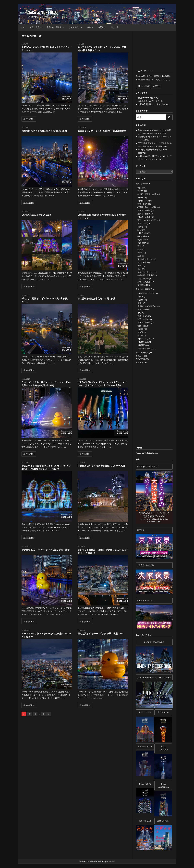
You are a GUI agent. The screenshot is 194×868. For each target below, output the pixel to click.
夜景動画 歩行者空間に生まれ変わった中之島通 (101, 466)
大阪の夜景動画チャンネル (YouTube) (154, 104)
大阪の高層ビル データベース (150, 101)
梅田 (139, 188)
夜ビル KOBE (163, 712)
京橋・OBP (142, 204)
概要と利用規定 (143, 86)
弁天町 (140, 227)
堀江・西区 (142, 326)
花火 (139, 269)
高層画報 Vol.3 (145, 821)
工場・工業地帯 (144, 282)
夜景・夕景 (36, 27)
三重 (139, 256)
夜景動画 (141, 285)
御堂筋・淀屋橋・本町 (147, 194)
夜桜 (139, 266)
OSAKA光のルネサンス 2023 (36, 215)
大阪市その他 (143, 342)
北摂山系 (141, 240)
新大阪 (140, 332)
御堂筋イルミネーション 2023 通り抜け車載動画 (102, 131)
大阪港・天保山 (144, 217)
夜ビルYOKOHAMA (163, 785)
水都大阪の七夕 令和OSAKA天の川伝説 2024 (44, 131)
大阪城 (140, 198)
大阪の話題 (140, 359)
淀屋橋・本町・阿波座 (147, 306)
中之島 (140, 191)
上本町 (140, 329)
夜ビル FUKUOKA (163, 748)
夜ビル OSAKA (145, 712)
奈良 (139, 249)
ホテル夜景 (142, 262)
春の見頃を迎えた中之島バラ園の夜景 (97, 299)
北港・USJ (142, 223)
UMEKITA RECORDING (154, 642)
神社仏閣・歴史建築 (146, 275)
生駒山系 (141, 236)
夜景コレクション (145, 259)
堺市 (139, 230)
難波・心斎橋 (143, 319)
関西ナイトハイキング (146, 600)
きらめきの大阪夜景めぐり (148, 466)
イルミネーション (145, 272)
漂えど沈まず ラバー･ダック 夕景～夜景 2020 (100, 634)
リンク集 (115, 27)
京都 (139, 246)
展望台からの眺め (145, 348)
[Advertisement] (49, 741)
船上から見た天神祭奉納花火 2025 (152, 150)
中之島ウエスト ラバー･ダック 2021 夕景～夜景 (46, 550)
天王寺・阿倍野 (144, 210)
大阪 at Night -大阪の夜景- (149, 98)
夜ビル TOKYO (145, 784)
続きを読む (28, 119)
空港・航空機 (143, 279)
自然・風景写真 (142, 353)
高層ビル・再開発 (55, 27)
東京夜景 (141, 530)
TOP (23, 27)
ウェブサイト (76, 27)
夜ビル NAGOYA (145, 746)
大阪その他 (142, 233)
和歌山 (140, 253)
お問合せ (102, 27)
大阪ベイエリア (144, 339)
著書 (90, 27)
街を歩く (139, 356)
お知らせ (139, 362)
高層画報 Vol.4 (163, 821)
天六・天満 (142, 310)
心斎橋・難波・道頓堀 (147, 207)
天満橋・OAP (143, 201)
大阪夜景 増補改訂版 (146, 565)
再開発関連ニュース (146, 293)
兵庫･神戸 (142, 243)
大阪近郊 (141, 345)
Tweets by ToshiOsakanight (147, 453)
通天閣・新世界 (144, 214)
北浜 (139, 303)
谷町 (139, 313)
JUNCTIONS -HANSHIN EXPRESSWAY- (154, 677)
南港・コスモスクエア (147, 220)
